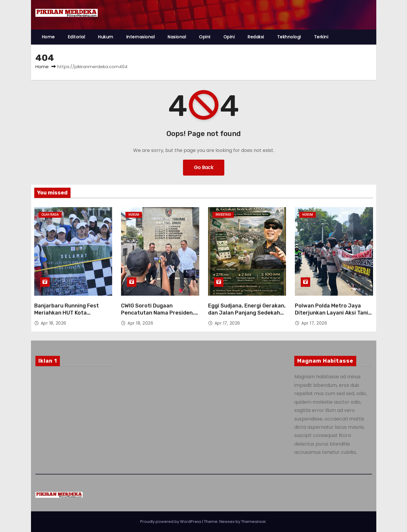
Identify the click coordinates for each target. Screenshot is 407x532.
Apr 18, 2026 (54, 323)
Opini (205, 37)
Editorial (77, 37)
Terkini (321, 37)
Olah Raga (50, 215)
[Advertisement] (74, 419)
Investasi (223, 215)
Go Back (204, 167)
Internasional (141, 37)
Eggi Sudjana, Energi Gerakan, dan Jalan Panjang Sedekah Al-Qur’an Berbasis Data (247, 313)
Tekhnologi (289, 37)
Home (48, 37)
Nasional (177, 37)
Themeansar (254, 522)
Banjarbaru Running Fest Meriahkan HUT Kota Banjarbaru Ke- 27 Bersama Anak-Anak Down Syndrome (70, 316)
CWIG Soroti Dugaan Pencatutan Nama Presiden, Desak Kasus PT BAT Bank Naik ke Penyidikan (158, 316)
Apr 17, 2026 (227, 323)
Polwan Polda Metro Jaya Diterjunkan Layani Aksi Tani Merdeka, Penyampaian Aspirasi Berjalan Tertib (331, 316)
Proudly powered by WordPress (171, 522)
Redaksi (256, 37)
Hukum (106, 37)
